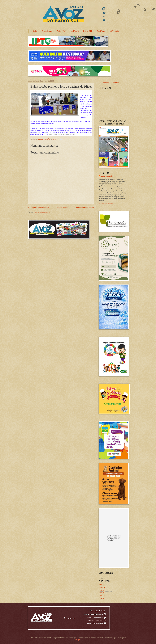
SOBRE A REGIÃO (107, 176)
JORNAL (101, 31)
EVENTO (101, 590)
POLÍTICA (61, 31)
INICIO (34, 31)
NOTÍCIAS (47, 31)
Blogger (78, 640)
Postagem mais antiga (85, 208)
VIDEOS (101, 598)
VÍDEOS (75, 31)
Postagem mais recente (38, 208)
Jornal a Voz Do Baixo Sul (111, 82)
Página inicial (62, 208)
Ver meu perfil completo (106, 203)
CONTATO (115, 31)
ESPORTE (88, 31)
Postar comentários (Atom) (42, 212)
